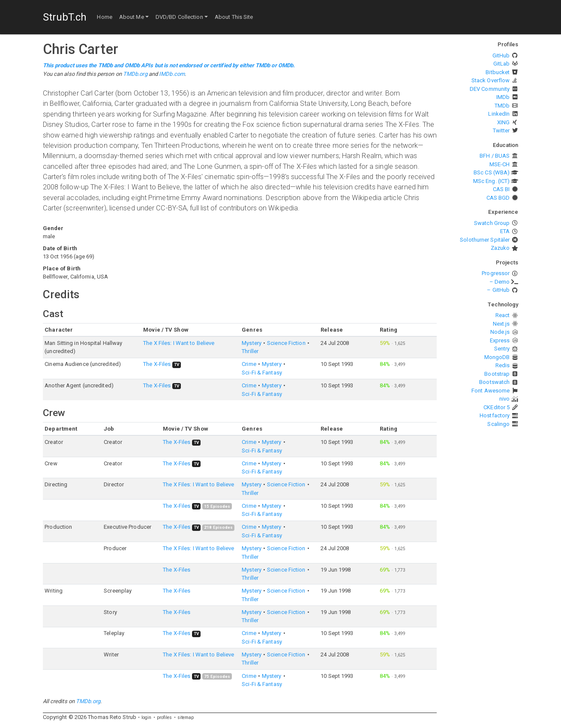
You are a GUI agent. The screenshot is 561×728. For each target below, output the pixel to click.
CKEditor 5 (496, 407)
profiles (165, 718)
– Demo (500, 282)
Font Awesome (490, 391)
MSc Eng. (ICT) (491, 181)
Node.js (500, 332)
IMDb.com (172, 74)
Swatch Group (492, 223)
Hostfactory (495, 415)
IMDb (503, 97)
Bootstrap (497, 374)
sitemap (186, 718)
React (503, 315)
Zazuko (500, 248)
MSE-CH (500, 164)
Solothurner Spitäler (485, 240)
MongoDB (497, 357)
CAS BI (501, 189)
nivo (504, 399)
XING (503, 122)
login (147, 718)
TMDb (502, 106)
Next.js (501, 324)
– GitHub (498, 290)
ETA (505, 231)
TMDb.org (135, 74)
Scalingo (498, 424)
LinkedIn (499, 114)
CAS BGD (498, 198)
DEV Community (490, 89)
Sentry (502, 349)
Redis (503, 365)
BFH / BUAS (495, 156)
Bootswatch (494, 382)
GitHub (501, 55)
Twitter (501, 130)
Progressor (496, 273)
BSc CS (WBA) (492, 172)
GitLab (502, 64)
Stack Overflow (490, 80)
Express (500, 340)
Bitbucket (498, 72)
